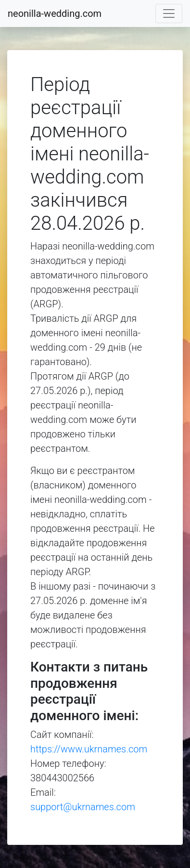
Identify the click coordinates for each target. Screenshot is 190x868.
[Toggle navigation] (169, 13)
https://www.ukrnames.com (89, 749)
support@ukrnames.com (83, 807)
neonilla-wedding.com (55, 13)
